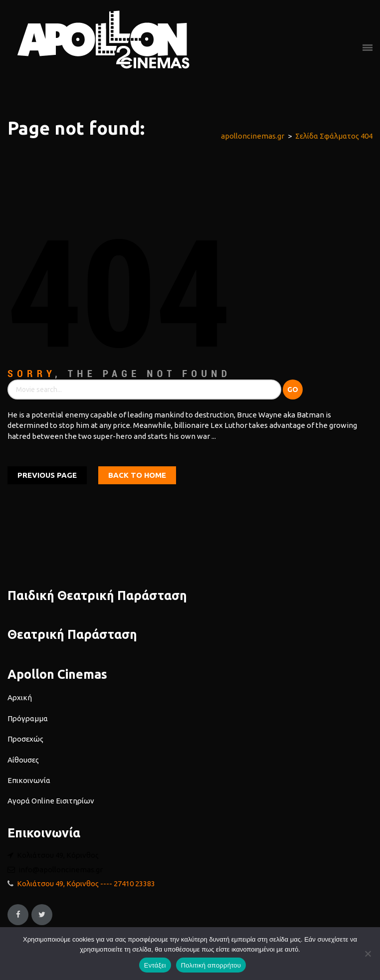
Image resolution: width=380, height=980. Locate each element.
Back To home (137, 475)
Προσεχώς (25, 739)
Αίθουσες (23, 760)
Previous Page (47, 475)
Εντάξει (155, 965)
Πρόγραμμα (28, 718)
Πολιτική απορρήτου (211, 965)
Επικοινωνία (29, 780)
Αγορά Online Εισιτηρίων (51, 801)
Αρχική (20, 697)
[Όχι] (368, 954)
